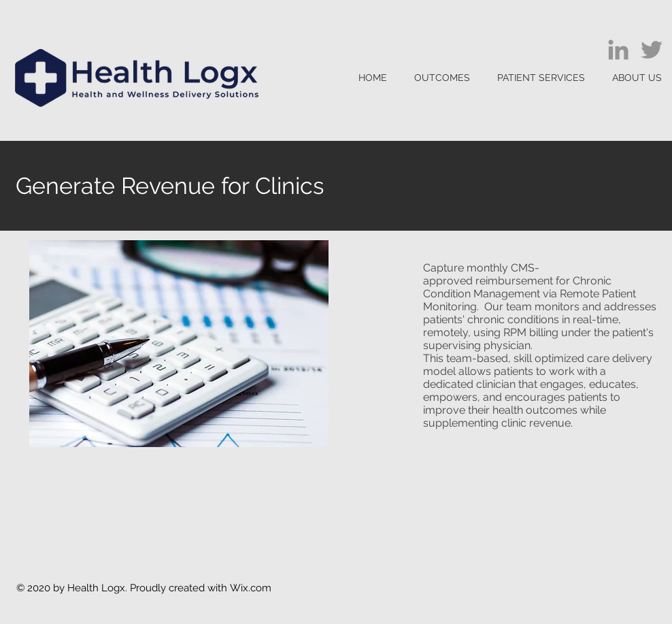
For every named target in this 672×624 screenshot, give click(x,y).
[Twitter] (652, 50)
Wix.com (251, 588)
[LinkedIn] (618, 50)
